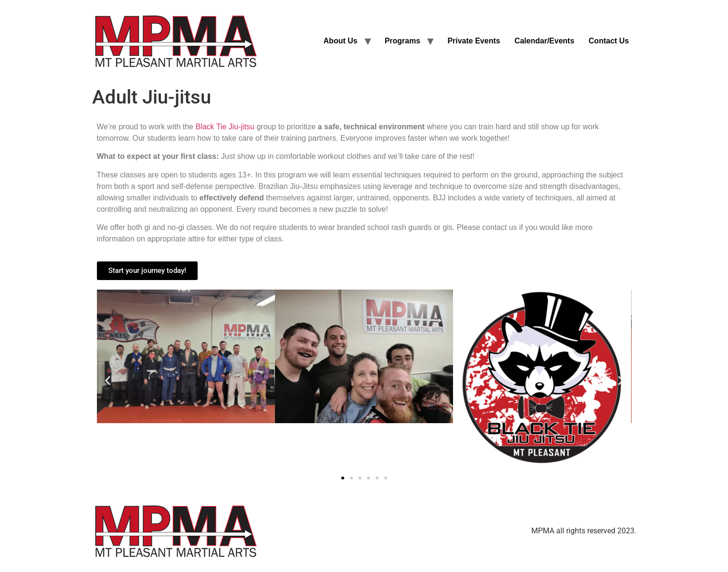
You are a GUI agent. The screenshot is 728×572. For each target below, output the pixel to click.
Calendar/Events (544, 41)
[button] (108, 380)
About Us (341, 41)
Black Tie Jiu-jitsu (225, 127)
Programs (403, 41)
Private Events (474, 41)
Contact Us (609, 41)
